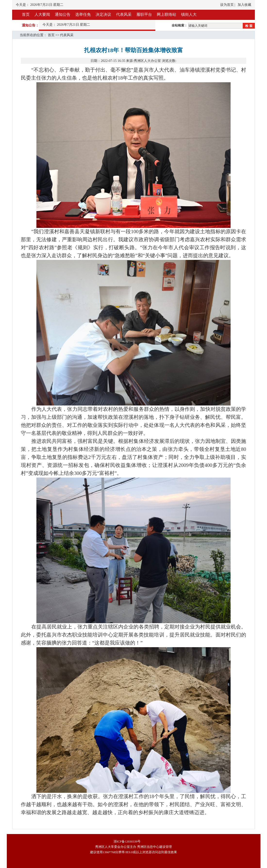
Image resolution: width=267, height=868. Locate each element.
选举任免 (83, 14)
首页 (26, 14)
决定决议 (103, 14)
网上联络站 (167, 14)
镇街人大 (189, 14)
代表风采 (124, 14)
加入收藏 (244, 5)
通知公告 (63, 14)
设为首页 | (228, 5)
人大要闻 (42, 14)
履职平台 (144, 14)
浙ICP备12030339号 (127, 841)
